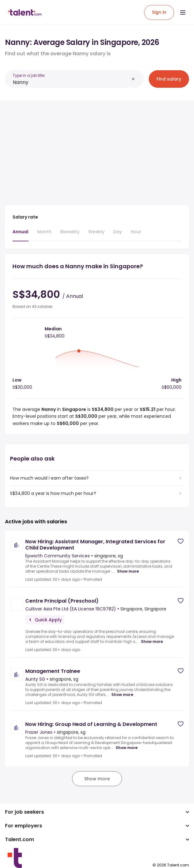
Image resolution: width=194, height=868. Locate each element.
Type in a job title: (29, 75)
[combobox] (71, 82)
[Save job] (181, 541)
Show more (128, 571)
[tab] (20, 235)
